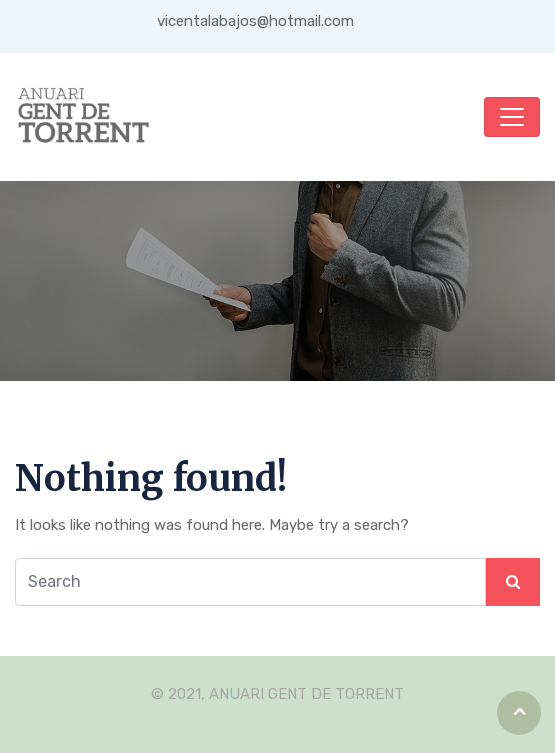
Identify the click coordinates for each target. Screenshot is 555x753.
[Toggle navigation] (512, 117)
